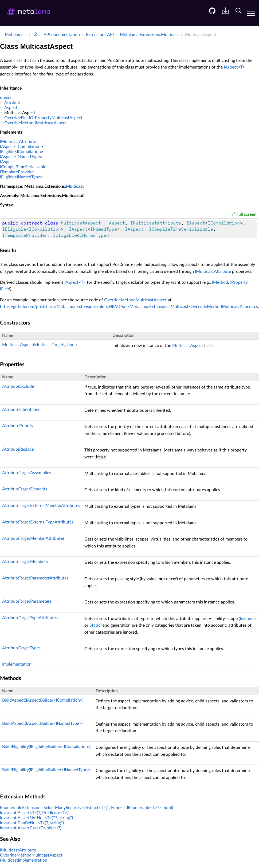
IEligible (7, 152)
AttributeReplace (18, 449)
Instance (248, 619)
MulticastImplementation (24, 860)
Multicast (75, 186)
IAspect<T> (234, 67)
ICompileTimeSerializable (23, 167)
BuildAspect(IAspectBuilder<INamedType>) (42, 723)
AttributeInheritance (21, 410)
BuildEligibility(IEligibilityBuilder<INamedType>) (46, 770)
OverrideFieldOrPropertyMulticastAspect (43, 118)
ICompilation (29, 147)
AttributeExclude (18, 386)
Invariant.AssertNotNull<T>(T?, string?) (36, 818)
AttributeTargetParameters (27, 601)
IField (5, 289)
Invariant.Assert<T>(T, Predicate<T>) (34, 813)
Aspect (11, 108)
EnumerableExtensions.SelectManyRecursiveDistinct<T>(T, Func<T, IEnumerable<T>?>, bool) (87, 808)
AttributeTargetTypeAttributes (30, 618)
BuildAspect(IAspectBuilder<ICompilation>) (43, 700)
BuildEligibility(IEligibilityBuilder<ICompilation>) (47, 747)
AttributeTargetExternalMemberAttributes (41, 506)
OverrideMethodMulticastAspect (36, 123)
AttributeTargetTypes (21, 648)
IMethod (220, 282)
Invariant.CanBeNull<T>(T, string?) (32, 823)
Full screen (246, 214)
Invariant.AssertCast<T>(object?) (31, 828)
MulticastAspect (188, 346)
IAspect (7, 147)
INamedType (28, 157)
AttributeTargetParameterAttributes (35, 578)
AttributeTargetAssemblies (27, 473)
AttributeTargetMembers (25, 562)
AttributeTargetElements (25, 489)
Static (95, 625)
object (6, 98)
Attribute (13, 103)
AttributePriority (18, 426)
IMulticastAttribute (18, 142)
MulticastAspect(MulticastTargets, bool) (39, 345)
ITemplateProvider (17, 172)
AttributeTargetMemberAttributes (33, 538)
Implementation (17, 664)
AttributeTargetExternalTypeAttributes (38, 522)
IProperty (239, 282)
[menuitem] (210, 15)
